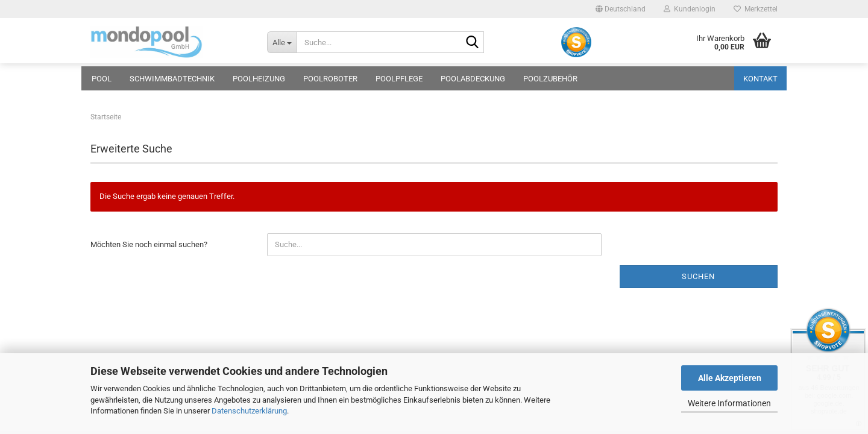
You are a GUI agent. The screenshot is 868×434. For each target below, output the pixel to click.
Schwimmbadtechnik (172, 79)
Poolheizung (259, 79)
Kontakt (760, 79)
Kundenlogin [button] (690, 9)
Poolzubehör (550, 79)
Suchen (698, 276)
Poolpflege (399, 79)
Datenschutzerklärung (249, 411)
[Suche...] (282, 42)
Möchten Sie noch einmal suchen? (149, 244)
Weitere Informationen (729, 403)
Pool (102, 79)
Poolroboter (330, 79)
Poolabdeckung (473, 79)
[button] (621, 9)
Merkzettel (756, 9)
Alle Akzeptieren (730, 378)
